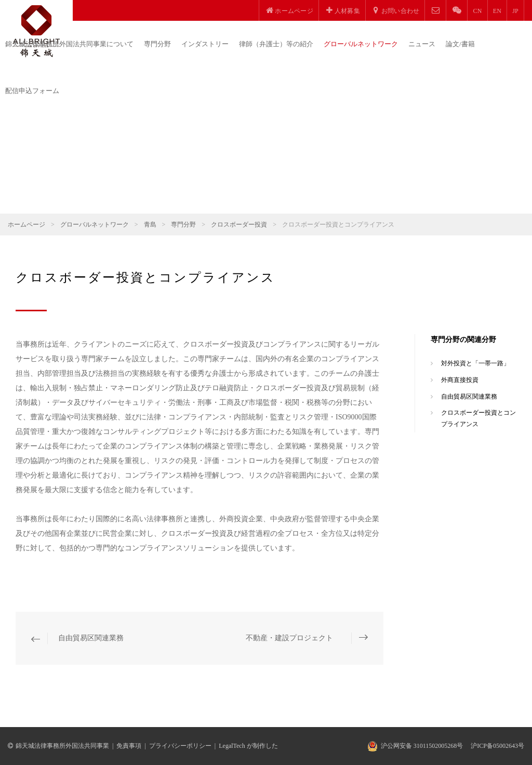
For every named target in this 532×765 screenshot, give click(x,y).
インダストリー (205, 44)
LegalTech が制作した (248, 746)
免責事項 (129, 746)
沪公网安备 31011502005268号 (422, 746)
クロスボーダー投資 (239, 225)
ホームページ (26, 225)
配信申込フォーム (32, 91)
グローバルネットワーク (361, 44)
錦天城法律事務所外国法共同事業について (69, 44)
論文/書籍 (460, 44)
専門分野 (157, 44)
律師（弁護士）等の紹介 (276, 44)
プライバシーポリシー (180, 746)
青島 (150, 225)
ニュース (422, 44)
